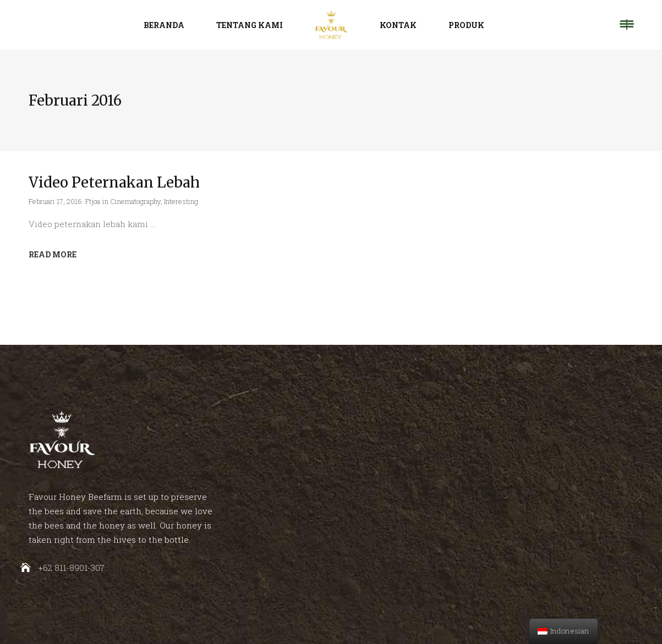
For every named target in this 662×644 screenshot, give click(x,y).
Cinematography (135, 201)
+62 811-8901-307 (71, 568)
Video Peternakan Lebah (114, 182)
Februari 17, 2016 (55, 201)
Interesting (181, 201)
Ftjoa (93, 201)
